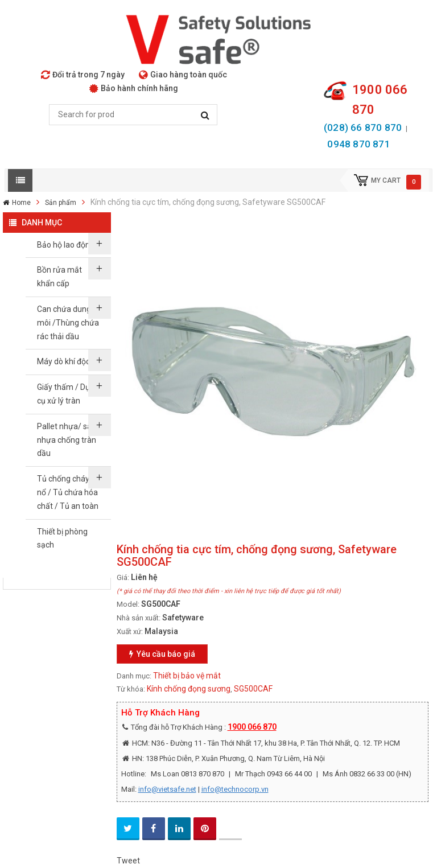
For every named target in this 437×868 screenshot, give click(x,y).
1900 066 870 (252, 727)
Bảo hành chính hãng (134, 88)
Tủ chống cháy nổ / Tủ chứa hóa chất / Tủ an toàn (68, 492)
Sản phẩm (61, 203)
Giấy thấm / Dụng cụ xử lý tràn (68, 394)
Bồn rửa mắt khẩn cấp (59, 277)
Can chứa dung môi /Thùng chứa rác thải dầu (68, 323)
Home (21, 203)
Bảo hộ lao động (66, 245)
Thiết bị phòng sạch (62, 538)
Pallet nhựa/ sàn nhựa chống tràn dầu (67, 440)
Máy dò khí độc (63, 361)
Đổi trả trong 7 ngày (83, 75)
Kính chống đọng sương (189, 689)
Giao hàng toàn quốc (183, 75)
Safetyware (183, 618)
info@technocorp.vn (235, 789)
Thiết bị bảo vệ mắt (187, 676)
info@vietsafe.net (167, 789)
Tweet (128, 861)
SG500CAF (253, 689)
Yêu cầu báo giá (162, 654)
